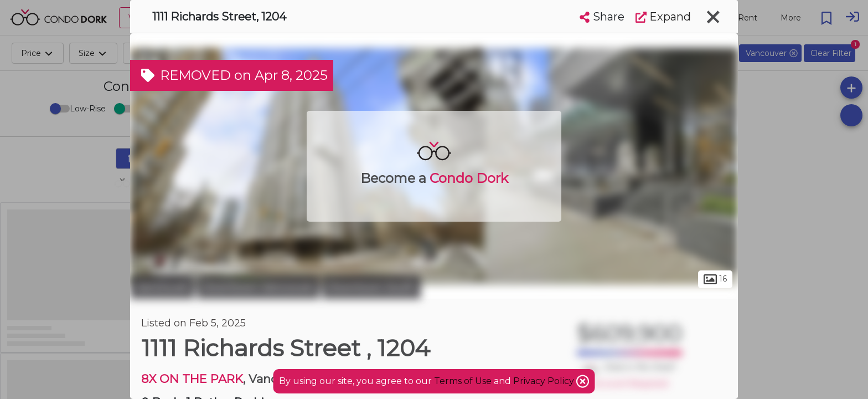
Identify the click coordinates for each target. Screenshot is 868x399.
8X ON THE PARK (192, 379)
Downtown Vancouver (258, 287)
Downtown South (371, 287)
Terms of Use (463, 381)
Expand (663, 17)
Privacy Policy (545, 381)
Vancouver (162, 287)
